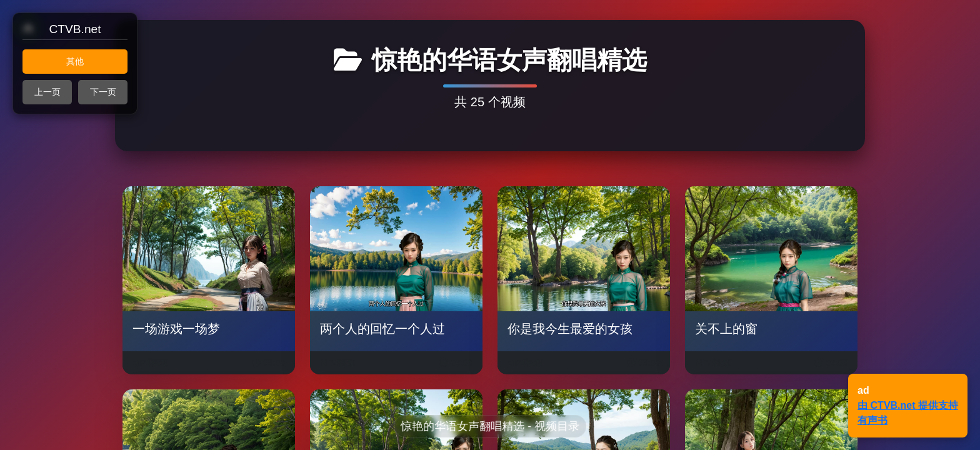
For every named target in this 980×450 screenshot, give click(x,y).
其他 (75, 61)
